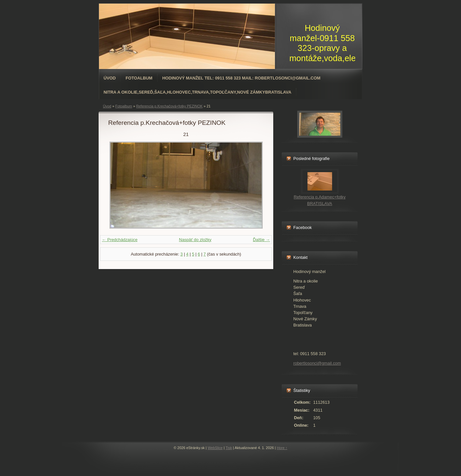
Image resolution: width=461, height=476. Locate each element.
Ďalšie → (261, 240)
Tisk (229, 448)
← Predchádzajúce (120, 240)
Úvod (110, 78)
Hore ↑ (282, 448)
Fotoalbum (139, 78)
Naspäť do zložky (195, 240)
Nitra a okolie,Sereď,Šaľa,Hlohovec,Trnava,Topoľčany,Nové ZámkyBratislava (197, 92)
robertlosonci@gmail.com (317, 363)
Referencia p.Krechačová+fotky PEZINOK (169, 106)
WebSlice (215, 448)
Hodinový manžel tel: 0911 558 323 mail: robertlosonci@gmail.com (242, 78)
